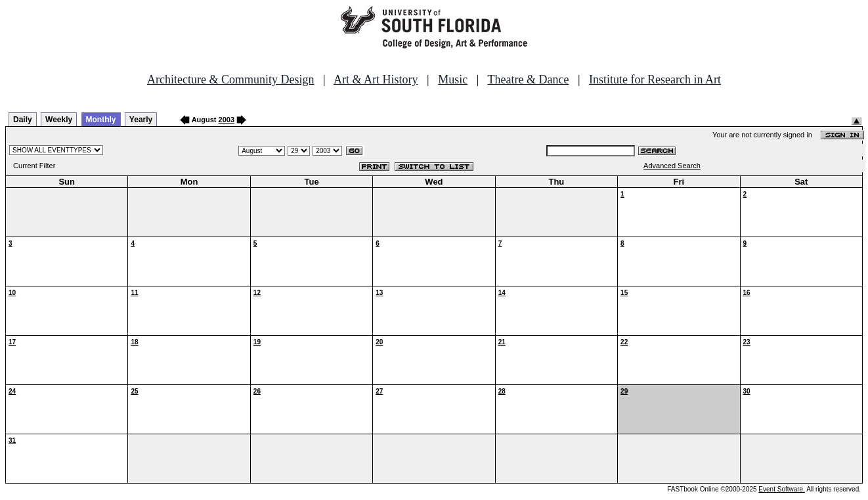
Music (453, 80)
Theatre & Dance (528, 80)
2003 (227, 120)
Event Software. (782, 489)
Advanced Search (672, 166)
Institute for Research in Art (655, 80)
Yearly (141, 120)
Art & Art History (376, 80)
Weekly (59, 120)
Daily (23, 120)
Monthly (101, 120)
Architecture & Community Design (230, 80)
